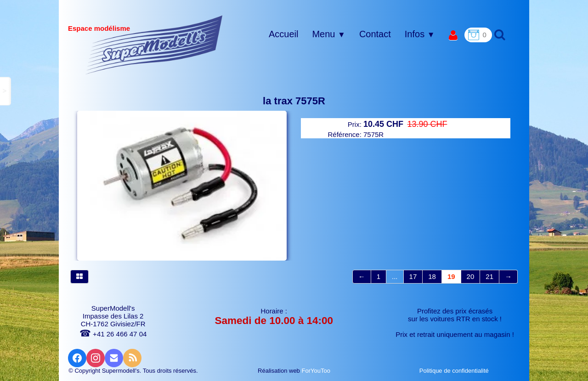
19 (451, 276)
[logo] (154, 45)
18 (432, 276)
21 (489, 276)
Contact (375, 34)
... (395, 276)
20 (471, 276)
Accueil (283, 34)
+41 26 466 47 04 (113, 334)
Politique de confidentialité (455, 371)
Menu (328, 34)
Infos (420, 34)
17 (413, 276)
